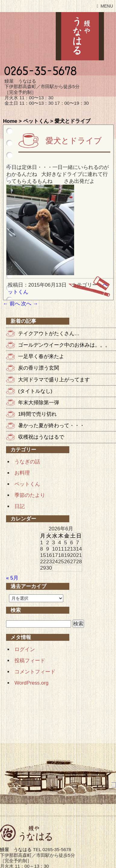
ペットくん (36, 121)
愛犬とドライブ (74, 141)
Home (10, 121)
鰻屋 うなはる (80, 36)
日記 (20, 506)
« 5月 (12, 578)
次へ (30, 304)
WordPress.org (31, 683)
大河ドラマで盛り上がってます (54, 380)
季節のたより (30, 495)
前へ (11, 304)
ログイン (25, 649)
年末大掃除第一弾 (39, 403)
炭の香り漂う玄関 (39, 368)
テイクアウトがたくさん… (49, 334)
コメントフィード (35, 672)
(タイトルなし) (35, 391)
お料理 (22, 473)
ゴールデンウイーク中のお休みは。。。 (64, 345)
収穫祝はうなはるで (41, 437)
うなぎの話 (27, 462)
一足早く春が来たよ (41, 356)
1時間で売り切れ (37, 414)
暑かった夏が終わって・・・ (51, 426)
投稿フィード (30, 661)
